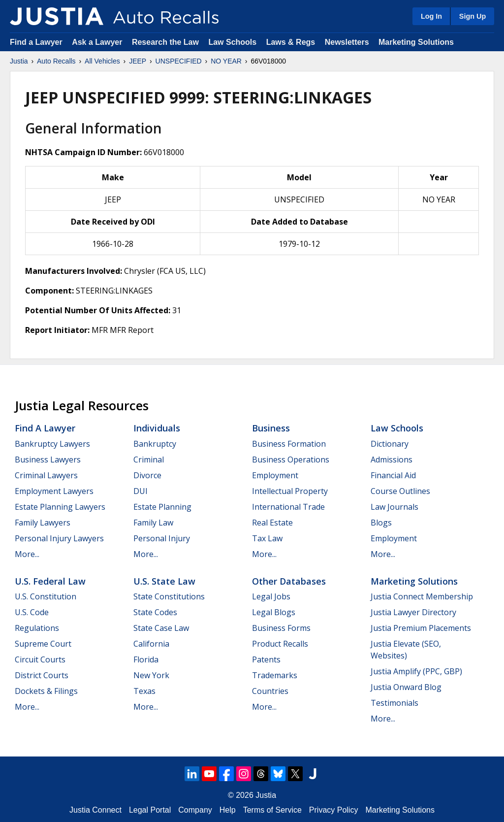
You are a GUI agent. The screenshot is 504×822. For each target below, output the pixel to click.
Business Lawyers (48, 460)
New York (151, 675)
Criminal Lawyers (46, 475)
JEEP (138, 61)
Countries (270, 691)
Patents (266, 659)
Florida (146, 659)
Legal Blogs (274, 612)
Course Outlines (400, 491)
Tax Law (267, 538)
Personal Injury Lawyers (59, 538)
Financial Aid (393, 475)
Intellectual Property (290, 491)
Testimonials (394, 703)
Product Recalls (280, 644)
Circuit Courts (40, 659)
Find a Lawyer (36, 42)
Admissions (392, 460)
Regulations (37, 628)
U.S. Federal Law (50, 581)
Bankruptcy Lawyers (52, 444)
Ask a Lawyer (98, 42)
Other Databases (289, 581)
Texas (144, 691)
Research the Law (165, 42)
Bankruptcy (155, 444)
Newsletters (347, 42)
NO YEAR (226, 61)
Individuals (157, 428)
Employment (275, 475)
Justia (19, 61)
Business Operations (291, 460)
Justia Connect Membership (422, 596)
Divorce (147, 475)
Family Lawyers (43, 523)
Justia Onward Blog (406, 687)
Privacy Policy (334, 810)
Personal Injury (162, 538)
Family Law (153, 523)
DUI (141, 491)
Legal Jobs (271, 596)
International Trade (288, 507)
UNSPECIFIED (179, 61)
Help (228, 810)
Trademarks (275, 675)
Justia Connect (95, 810)
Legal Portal (150, 810)
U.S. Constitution (46, 596)
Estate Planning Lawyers (60, 507)
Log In (431, 16)
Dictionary (390, 444)
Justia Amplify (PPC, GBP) (416, 671)
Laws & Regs (291, 42)
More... (27, 554)
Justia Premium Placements (421, 628)
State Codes (155, 612)
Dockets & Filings (46, 691)
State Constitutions (169, 596)
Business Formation (289, 444)
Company (195, 810)
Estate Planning (162, 507)
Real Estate (272, 523)
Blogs (381, 523)
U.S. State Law (164, 581)
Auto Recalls (56, 61)
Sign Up (472, 16)
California (151, 644)
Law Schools (232, 42)
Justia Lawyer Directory (413, 612)
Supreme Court (43, 644)
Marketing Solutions (416, 42)
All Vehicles (102, 61)
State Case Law (161, 628)
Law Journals (394, 507)
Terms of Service (272, 810)
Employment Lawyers (54, 491)
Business (271, 428)
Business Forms (281, 628)
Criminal (149, 460)
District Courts (42, 675)
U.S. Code (32, 612)
